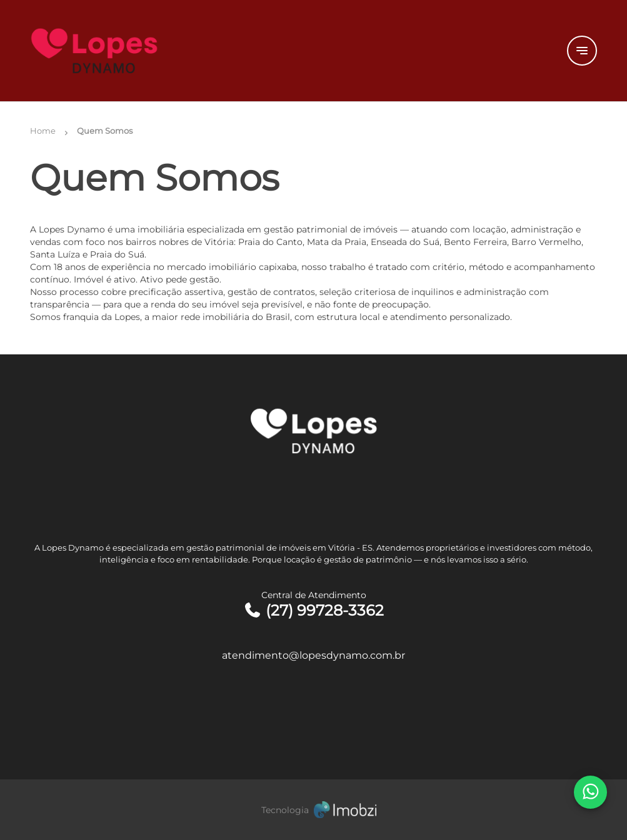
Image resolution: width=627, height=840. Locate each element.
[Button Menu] (582, 51)
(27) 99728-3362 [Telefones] (313, 610)
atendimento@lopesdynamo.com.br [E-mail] (313, 655)
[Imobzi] (314, 810)
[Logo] (124, 51)
